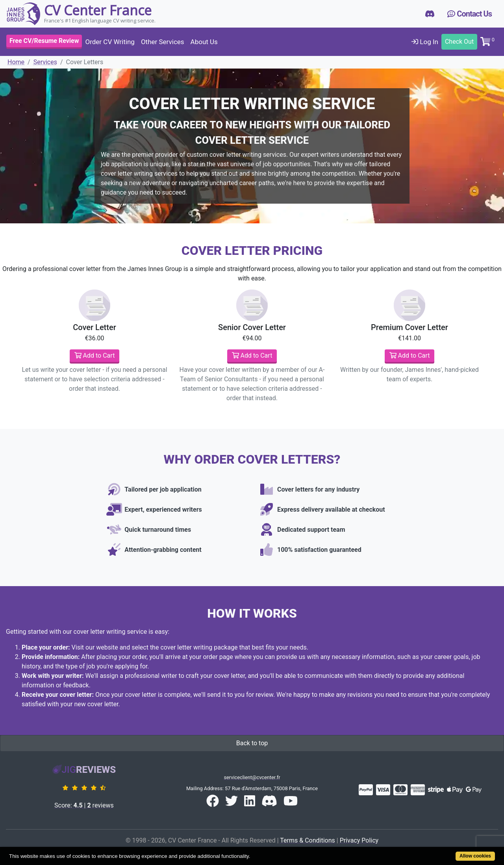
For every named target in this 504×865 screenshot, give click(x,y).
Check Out (459, 42)
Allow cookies (475, 856)
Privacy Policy (359, 840)
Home (16, 62)
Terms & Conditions (308, 840)
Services (45, 62)
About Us (204, 42)
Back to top (252, 743)
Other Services (163, 42)
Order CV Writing (110, 42)
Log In (425, 42)
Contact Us (470, 14)
